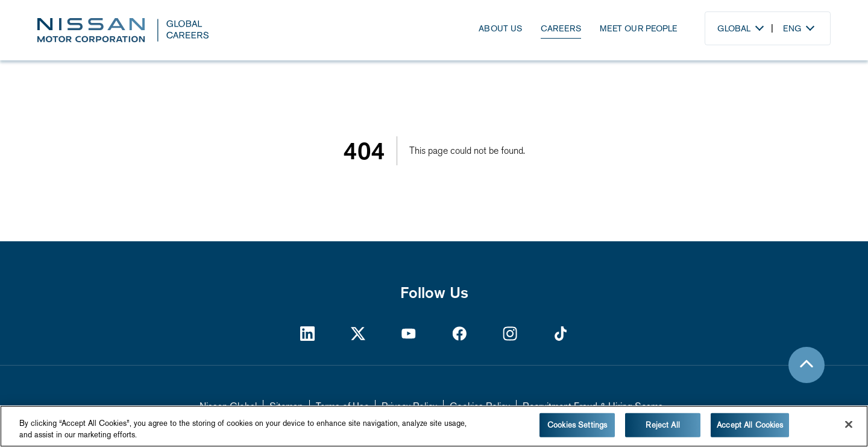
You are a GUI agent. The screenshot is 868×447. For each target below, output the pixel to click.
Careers (561, 28)
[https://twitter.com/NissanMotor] (358, 333)
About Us (500, 28)
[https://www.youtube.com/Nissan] (409, 333)
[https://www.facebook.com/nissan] (459, 333)
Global (734, 28)
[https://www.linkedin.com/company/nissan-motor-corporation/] (307, 333)
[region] (434, 426)
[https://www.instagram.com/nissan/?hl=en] (510, 333)
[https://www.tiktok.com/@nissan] (561, 333)
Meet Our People (638, 28)
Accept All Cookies (750, 425)
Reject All (662, 425)
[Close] (849, 425)
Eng (792, 28)
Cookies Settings (577, 425)
